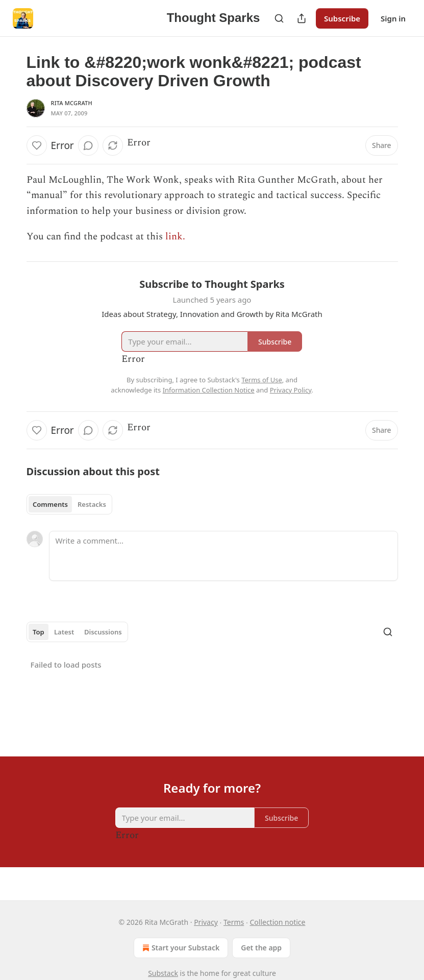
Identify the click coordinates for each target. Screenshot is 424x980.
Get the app (261, 948)
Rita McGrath (72, 103)
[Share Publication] (302, 18)
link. (177, 237)
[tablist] (70, 504)
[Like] (37, 145)
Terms (234, 922)
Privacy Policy (291, 390)
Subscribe (342, 18)
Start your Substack (180, 948)
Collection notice (277, 922)
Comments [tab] (50, 504)
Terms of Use (262, 380)
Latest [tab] (64, 632)
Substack (163, 973)
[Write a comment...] (223, 556)
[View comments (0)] (88, 145)
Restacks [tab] (92, 504)
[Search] (279, 18)
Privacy (206, 922)
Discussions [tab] (103, 632)
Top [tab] (39, 632)
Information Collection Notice (209, 390)
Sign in (393, 18)
